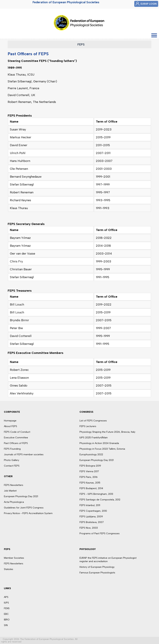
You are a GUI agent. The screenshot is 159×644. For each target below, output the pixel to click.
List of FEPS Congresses (93, 421)
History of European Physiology (97, 567)
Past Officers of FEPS (16, 443)
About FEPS (10, 426)
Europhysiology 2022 (91, 454)
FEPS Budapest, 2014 (91, 488)
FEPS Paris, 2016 (89, 477)
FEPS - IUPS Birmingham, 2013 (96, 494)
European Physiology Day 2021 (21, 496)
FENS (7, 608)
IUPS (6, 603)
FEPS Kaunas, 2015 (90, 483)
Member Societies (14, 558)
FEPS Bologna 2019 (90, 466)
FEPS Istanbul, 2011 (90, 505)
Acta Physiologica (14, 502)
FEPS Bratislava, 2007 (92, 522)
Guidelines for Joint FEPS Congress (24, 508)
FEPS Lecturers (88, 426)
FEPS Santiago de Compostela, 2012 (100, 500)
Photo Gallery (12, 460)
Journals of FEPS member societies (24, 454)
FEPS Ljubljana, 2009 (91, 517)
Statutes (9, 569)
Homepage (10, 421)
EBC (6, 614)
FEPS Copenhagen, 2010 (93, 511)
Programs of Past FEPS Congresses (100, 533)
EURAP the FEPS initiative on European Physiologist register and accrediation (108, 560)
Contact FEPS (12, 466)
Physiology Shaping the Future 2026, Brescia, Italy (107, 432)
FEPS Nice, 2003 (89, 528)
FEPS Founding (12, 449)
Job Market (10, 491)
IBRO (7, 620)
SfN (6, 625)
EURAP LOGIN (149, 4)
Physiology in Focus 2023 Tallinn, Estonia (102, 449)
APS (6, 597)
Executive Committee (16, 438)
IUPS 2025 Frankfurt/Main (94, 438)
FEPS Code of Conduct (17, 432)
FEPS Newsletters (14, 485)
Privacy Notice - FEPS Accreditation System (28, 513)
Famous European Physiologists (97, 573)
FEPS (81, 44)
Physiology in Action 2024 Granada (99, 443)
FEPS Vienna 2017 (89, 471)
